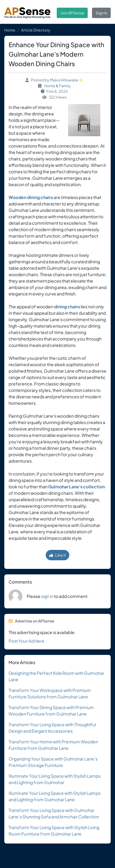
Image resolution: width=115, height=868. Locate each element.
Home (10, 30)
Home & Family (57, 86)
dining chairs (67, 306)
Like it (58, 555)
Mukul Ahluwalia (64, 80)
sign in (47, 596)
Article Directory (36, 30)
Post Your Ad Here (27, 641)
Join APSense (72, 13)
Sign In (102, 13)
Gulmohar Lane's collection (77, 487)
